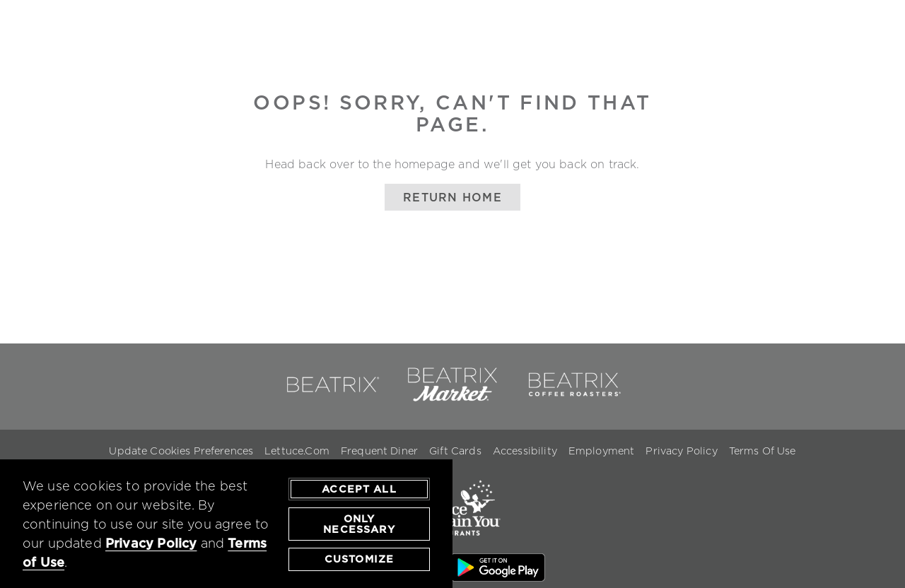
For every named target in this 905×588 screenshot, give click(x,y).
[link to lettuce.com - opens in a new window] (452, 545)
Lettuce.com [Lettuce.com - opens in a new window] (297, 451)
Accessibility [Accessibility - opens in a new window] (525, 451)
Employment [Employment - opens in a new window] (602, 451)
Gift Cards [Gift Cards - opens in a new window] (455, 451)
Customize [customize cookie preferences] (359, 560)
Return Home (452, 197)
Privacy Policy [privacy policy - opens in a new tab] (151, 545)
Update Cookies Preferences (181, 451)
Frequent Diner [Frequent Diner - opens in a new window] (379, 451)
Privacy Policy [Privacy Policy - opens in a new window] (681, 451)
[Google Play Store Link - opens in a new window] (498, 570)
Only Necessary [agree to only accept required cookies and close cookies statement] (359, 525)
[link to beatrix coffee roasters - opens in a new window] (573, 399)
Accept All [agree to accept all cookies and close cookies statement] (359, 490)
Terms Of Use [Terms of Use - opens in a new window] (763, 451)
